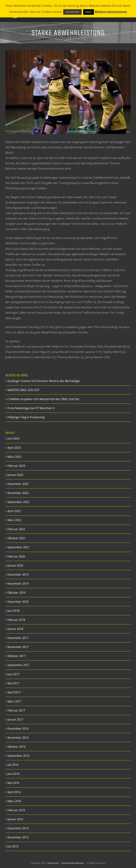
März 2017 (14, 701)
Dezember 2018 (18, 602)
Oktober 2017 (16, 656)
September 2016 (18, 756)
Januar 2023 (15, 475)
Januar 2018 (15, 629)
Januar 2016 (15, 819)
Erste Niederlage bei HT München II (31, 408)
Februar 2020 (16, 556)
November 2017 (18, 647)
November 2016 (18, 738)
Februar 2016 (16, 810)
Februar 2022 (16, 529)
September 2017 (18, 665)
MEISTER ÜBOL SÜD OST (23, 390)
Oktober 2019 (16, 593)
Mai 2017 (13, 683)
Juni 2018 (13, 611)
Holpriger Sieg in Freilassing (26, 417)
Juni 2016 (13, 774)
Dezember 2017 (18, 638)
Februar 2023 (16, 466)
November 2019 (18, 584)
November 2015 (18, 837)
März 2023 (14, 457)
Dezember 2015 (18, 828)
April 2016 (14, 792)
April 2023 (14, 448)
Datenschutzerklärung (73, 863)
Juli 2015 (13, 846)
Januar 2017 (15, 719)
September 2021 (18, 547)
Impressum (53, 863)
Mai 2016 (13, 783)
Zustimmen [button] (72, 12)
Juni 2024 (13, 438)
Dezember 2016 (18, 729)
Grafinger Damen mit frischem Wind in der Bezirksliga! (44, 381)
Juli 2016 (13, 765)
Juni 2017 (13, 674)
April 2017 (14, 692)
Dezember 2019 (18, 575)
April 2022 (14, 511)
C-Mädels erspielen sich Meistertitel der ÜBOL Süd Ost (43, 399)
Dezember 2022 (18, 484)
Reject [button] (89, 12)
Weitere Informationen (111, 12)
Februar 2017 (16, 710)
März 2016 (14, 801)
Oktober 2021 (16, 538)
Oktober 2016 (16, 747)
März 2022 (14, 520)
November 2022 (18, 493)
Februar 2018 (16, 620)
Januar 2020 (15, 565)
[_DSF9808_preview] (68, 92)
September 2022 (18, 502)
